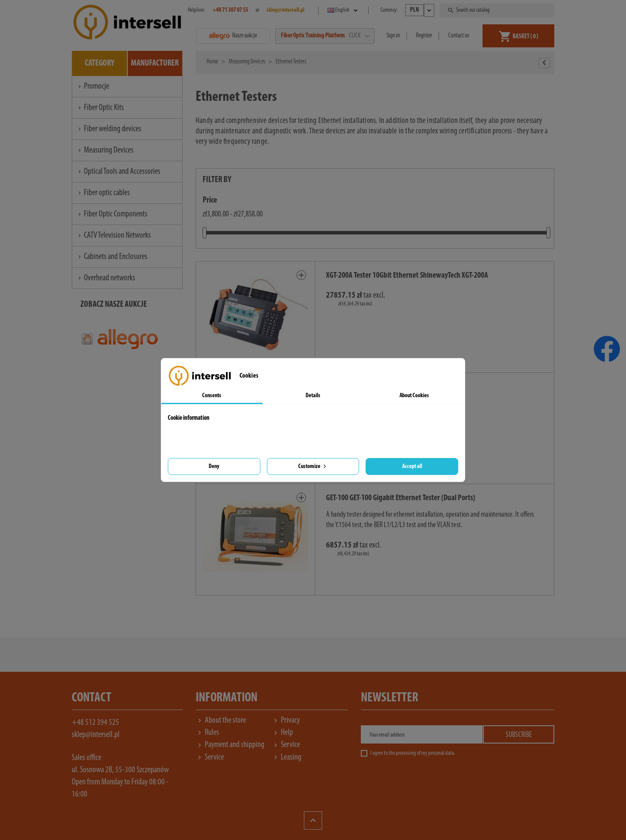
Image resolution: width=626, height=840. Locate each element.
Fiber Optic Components (112, 214)
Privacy (286, 720)
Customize (313, 466)
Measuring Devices (105, 150)
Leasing (286, 757)
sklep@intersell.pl (96, 735)
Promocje (93, 86)
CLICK (359, 36)
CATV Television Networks (114, 236)
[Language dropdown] (343, 10)
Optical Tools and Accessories (118, 172)
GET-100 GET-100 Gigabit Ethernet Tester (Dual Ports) (401, 498)
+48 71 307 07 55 (230, 10)
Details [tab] (313, 396)
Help (282, 733)
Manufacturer (155, 63)
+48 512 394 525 (95, 723)
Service (286, 745)
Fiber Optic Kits (100, 108)
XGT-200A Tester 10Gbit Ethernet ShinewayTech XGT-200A (407, 276)
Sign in (393, 36)
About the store (221, 720)
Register (424, 36)
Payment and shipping (230, 745)
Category (100, 63)
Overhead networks (106, 278)
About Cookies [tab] (414, 396)
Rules (207, 733)
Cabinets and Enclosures (112, 257)
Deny (214, 466)
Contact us (459, 36)
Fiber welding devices (109, 129)
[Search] (498, 10)
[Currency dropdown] (420, 10)
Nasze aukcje (233, 36)
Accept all (412, 466)
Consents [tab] (212, 396)
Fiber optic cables (103, 193)
